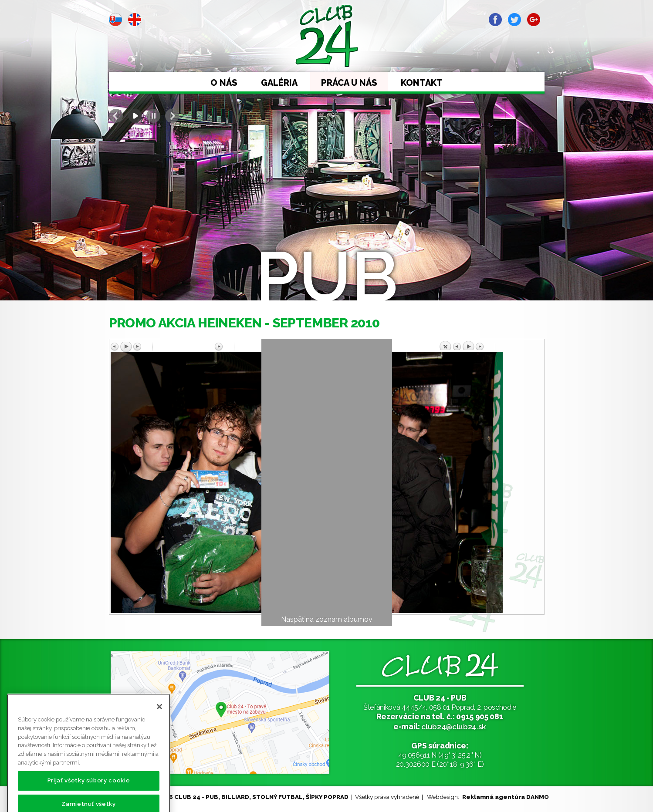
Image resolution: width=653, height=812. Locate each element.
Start (135, 116)
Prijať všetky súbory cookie (89, 791)
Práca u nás (349, 83)
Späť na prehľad (491, 345)
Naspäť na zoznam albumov (327, 619)
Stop (153, 116)
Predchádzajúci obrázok (162, 347)
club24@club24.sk (454, 726)
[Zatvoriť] (159, 718)
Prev (116, 116)
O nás (224, 83)
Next (172, 116)
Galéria (279, 83)
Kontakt (422, 83)
